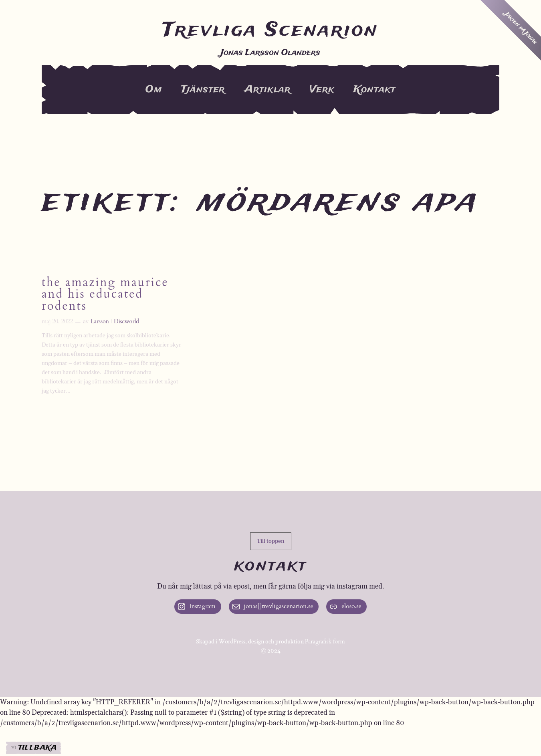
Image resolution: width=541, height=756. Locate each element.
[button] (271, 541)
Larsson (100, 322)
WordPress (232, 642)
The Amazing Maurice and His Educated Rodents (105, 295)
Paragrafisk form (325, 642)
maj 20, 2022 (57, 322)
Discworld (126, 322)
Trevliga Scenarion (270, 30)
